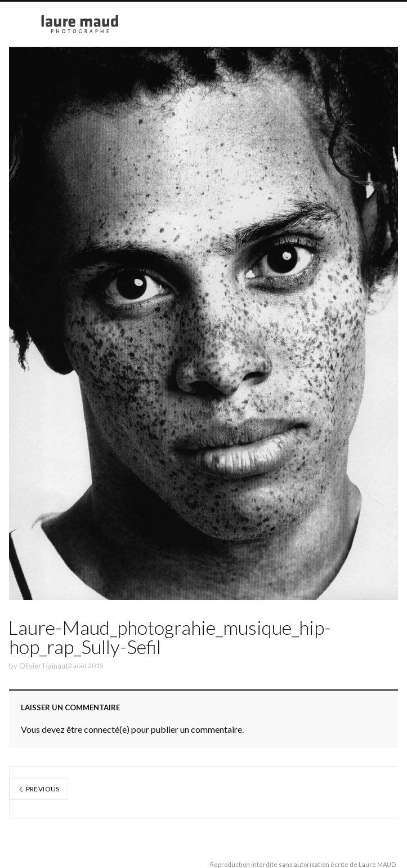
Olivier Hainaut (44, 666)
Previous (39, 789)
